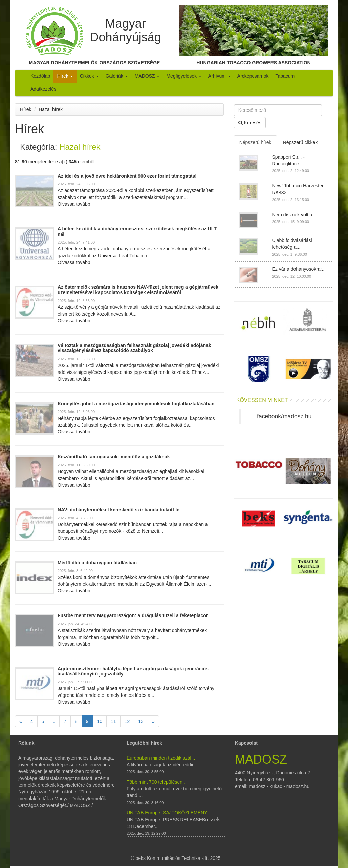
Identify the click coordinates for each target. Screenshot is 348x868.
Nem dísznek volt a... (294, 215)
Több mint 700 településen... (157, 782)
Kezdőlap (40, 76)
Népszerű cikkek (300, 142)
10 (100, 721)
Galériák (117, 76)
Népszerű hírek (255, 142)
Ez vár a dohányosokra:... (299, 269)
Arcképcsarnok (253, 76)
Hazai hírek (51, 109)
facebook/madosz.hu (284, 416)
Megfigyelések (184, 76)
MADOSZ (147, 76)
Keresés (250, 123)
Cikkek (89, 76)
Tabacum (285, 76)
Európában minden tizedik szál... (161, 758)
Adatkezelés (43, 89)
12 (127, 721)
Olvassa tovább (74, 204)
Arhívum (219, 76)
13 (141, 721)
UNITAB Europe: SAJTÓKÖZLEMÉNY (167, 813)
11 (113, 721)
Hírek (65, 76)
